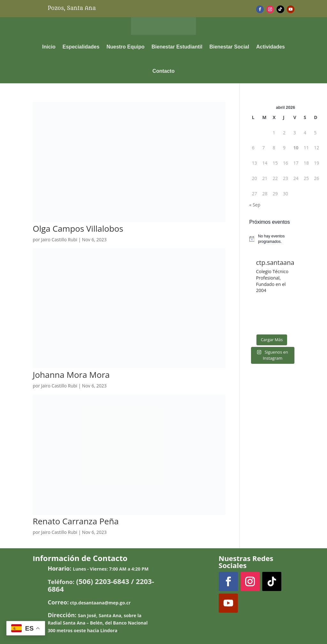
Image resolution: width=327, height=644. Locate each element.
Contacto (163, 71)
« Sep (255, 205)
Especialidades (81, 47)
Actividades (270, 47)
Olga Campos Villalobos (78, 228)
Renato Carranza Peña (76, 521)
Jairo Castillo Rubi (59, 240)
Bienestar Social (229, 47)
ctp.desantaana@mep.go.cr (100, 603)
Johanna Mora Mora (71, 375)
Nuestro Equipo (125, 47)
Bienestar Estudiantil (177, 47)
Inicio (49, 47)
